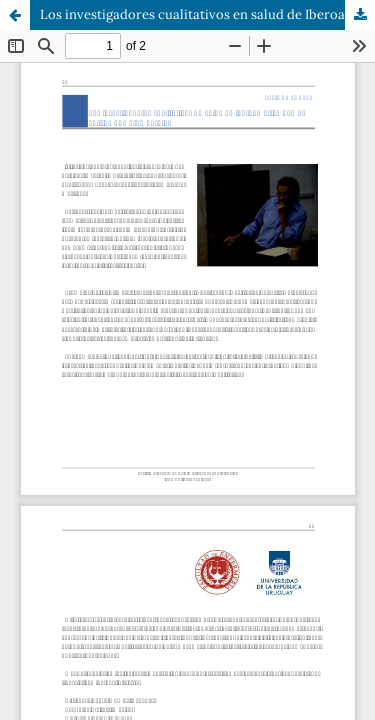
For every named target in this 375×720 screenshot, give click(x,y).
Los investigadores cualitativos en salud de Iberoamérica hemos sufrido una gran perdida (207, 14)
